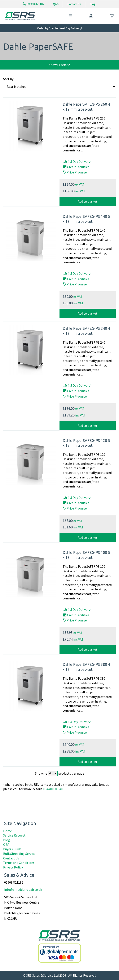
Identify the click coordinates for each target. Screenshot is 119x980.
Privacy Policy (13, 867)
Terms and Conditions (19, 863)
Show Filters (59, 65)
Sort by (8, 79)
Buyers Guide (12, 849)
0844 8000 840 (53, 789)
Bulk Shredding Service (19, 854)
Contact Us (74, 4)
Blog (93, 4)
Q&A (56, 4)
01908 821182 (34, 4)
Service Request (14, 835)
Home (8, 831)
